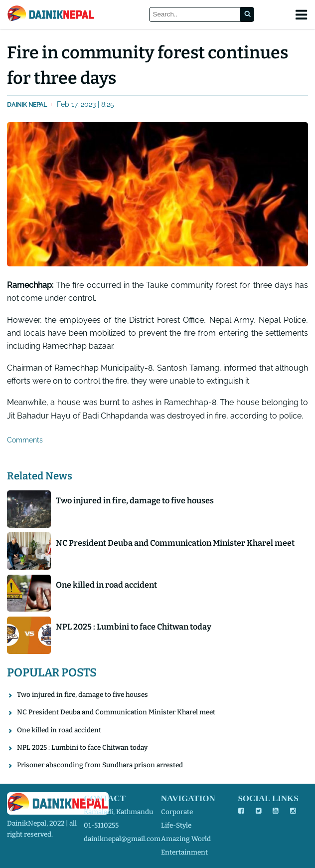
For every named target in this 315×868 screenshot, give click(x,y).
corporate (177, 812)
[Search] (195, 15)
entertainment (184, 852)
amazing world (186, 839)
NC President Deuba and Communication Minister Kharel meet (175, 543)
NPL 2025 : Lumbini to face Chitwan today (134, 627)
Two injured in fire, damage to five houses (135, 501)
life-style (176, 825)
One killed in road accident (106, 585)
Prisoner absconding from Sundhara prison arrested (100, 765)
